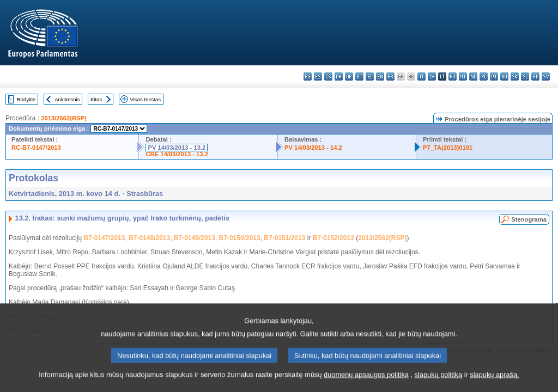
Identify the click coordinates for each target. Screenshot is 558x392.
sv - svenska (546, 76)
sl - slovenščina (525, 76)
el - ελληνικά (370, 76)
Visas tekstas (145, 99)
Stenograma (529, 219)
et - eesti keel (359, 76)
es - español (318, 76)
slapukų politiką (439, 379)
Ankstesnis (67, 99)
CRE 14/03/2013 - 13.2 (177, 154)
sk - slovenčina (515, 76)
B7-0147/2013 (104, 238)
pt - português (494, 76)
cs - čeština (328, 76)
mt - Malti (463, 76)
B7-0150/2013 (240, 238)
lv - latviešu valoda (432, 76)
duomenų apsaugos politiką (366, 379)
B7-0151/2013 (284, 238)
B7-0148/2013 (149, 238)
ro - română (504, 76)
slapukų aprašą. (494, 379)
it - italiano (421, 76)
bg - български (308, 76)
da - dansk (339, 76)
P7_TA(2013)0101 (448, 148)
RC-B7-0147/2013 (36, 148)
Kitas (96, 99)
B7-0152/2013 (333, 238)
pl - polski (484, 76)
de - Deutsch (349, 76)
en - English (380, 76)
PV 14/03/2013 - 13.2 (177, 148)
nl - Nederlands (473, 76)
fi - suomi (535, 76)
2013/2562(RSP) (63, 118)
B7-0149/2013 (195, 238)
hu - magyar (453, 76)
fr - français (390, 76)
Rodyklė (26, 99)
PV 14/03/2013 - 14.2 (313, 148)
